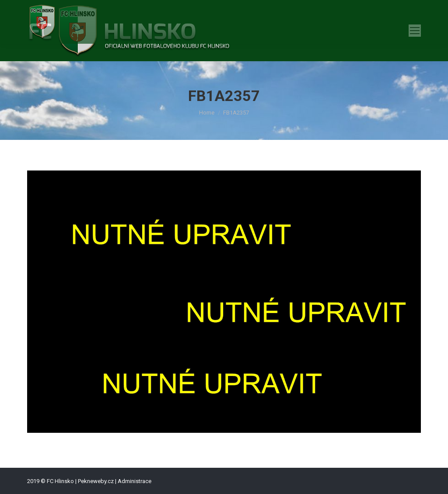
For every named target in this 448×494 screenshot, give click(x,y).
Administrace (135, 481)
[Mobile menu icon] (415, 31)
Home (207, 113)
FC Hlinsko (60, 481)
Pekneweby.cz (96, 481)
